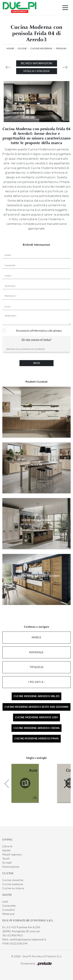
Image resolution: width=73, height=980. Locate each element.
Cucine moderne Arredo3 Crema (36, 728)
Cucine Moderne (41, 48)
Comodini (9, 910)
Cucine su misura (13, 888)
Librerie (7, 846)
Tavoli (6, 858)
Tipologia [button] (36, 667)
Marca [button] (36, 637)
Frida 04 (61, 48)
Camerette (9, 906)
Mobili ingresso (12, 854)
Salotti (6, 850)
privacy (58, 331)
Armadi (7, 863)
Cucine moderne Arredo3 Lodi (36, 717)
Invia (37, 363)
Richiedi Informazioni (36, 63)
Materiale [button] (36, 652)
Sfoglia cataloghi (36, 71)
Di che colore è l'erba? (36, 340)
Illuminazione (11, 867)
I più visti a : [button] (36, 682)
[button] (66, 784)
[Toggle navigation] (65, 7)
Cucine (22, 48)
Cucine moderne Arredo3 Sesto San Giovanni (36, 707)
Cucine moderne (13, 884)
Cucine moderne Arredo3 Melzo (36, 696)
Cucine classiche (13, 880)
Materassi (8, 914)
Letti (5, 902)
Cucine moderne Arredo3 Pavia (37, 738)
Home (10, 48)
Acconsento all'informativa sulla (39, 331)
